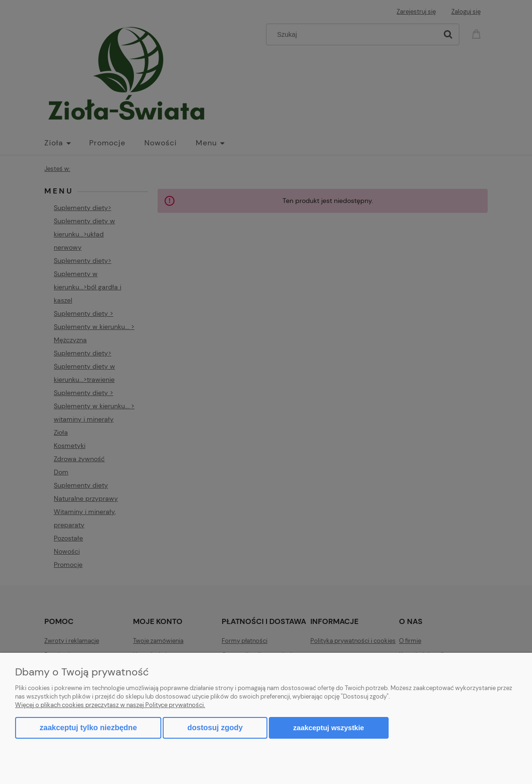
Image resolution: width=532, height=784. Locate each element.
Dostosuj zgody (215, 728)
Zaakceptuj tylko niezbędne (88, 728)
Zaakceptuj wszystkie (329, 728)
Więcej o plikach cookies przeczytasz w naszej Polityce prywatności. (110, 705)
